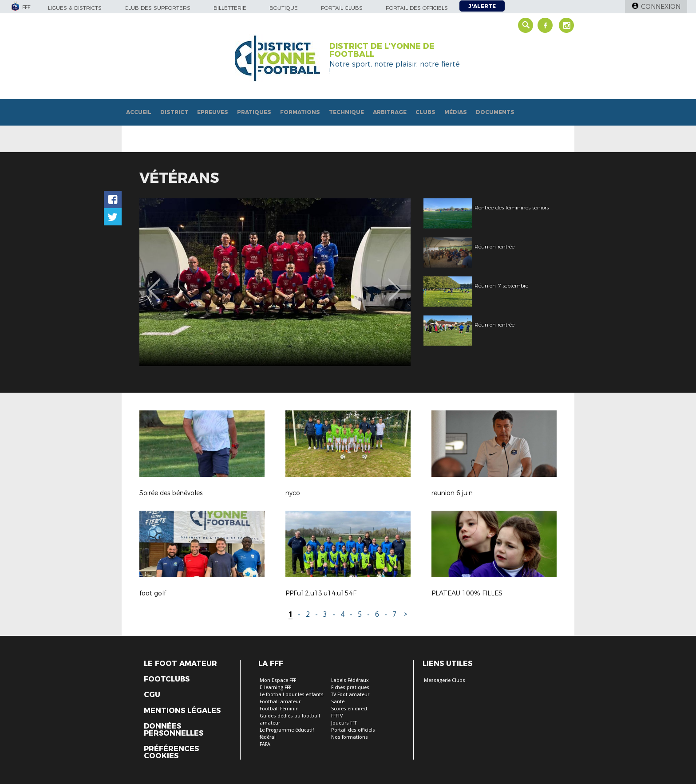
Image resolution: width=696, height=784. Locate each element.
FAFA (265, 744)
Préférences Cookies (171, 752)
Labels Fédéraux (350, 680)
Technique (346, 112)
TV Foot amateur (350, 695)
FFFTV (337, 716)
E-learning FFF (275, 687)
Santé (338, 702)
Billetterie (230, 8)
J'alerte (482, 6)
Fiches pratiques (350, 687)
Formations (300, 112)
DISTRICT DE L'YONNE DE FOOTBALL (382, 50)
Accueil (139, 112)
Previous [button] (154, 284)
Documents (495, 112)
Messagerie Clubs (445, 680)
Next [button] (394, 284)
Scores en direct (349, 709)
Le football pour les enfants (292, 695)
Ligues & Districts (75, 8)
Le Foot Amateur (180, 664)
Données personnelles (174, 730)
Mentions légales (182, 711)
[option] (245, 282)
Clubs (425, 112)
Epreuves (213, 112)
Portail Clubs (342, 8)
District (174, 112)
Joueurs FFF (344, 723)
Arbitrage (390, 112)
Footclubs (167, 679)
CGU (152, 695)
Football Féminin (279, 709)
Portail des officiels (417, 8)
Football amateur (280, 702)
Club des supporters (158, 8)
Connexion (661, 7)
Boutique (284, 8)
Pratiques (254, 112)
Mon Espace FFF (278, 680)
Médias (456, 112)
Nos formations (350, 737)
